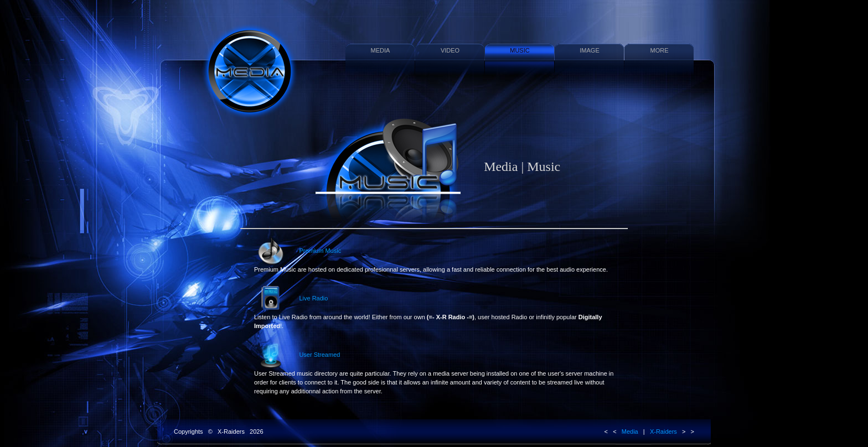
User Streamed (434, 368)
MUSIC (520, 50)
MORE (660, 50)
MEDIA (381, 50)
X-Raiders (663, 432)
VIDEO (450, 50)
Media (630, 432)
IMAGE (589, 50)
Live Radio (428, 307)
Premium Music (431, 255)
